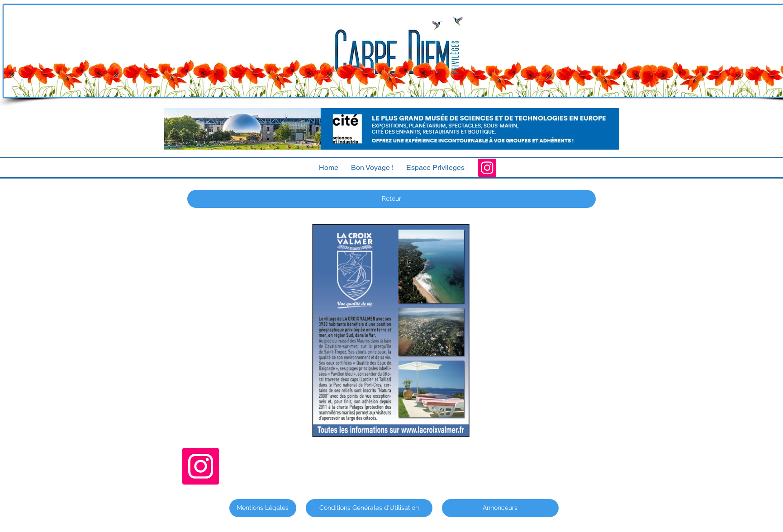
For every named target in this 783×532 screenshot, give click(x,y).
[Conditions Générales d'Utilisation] (369, 508)
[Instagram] (487, 168)
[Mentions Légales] (263, 508)
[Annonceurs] (500, 508)
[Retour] (391, 199)
